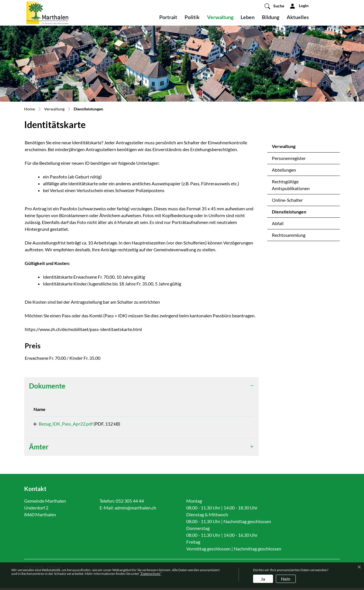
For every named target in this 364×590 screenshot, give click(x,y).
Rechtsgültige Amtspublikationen (291, 185)
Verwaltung (220, 17)
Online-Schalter (287, 200)
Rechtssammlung (289, 235)
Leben (248, 17)
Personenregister (289, 158)
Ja (263, 579)
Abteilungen (284, 170)
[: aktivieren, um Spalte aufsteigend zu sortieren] (224, 409)
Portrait (168, 17)
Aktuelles (298, 17)
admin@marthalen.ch (135, 510)
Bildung (271, 17)
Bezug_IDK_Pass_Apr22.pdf (61, 424)
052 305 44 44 (130, 503)
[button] (274, 6)
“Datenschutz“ (150, 574)
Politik (192, 17)
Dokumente (47, 386)
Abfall (278, 223)
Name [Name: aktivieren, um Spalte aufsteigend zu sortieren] (40, 409)
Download (224, 425)
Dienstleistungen (289, 213)
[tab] (141, 386)
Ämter (39, 449)
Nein (286, 579)
